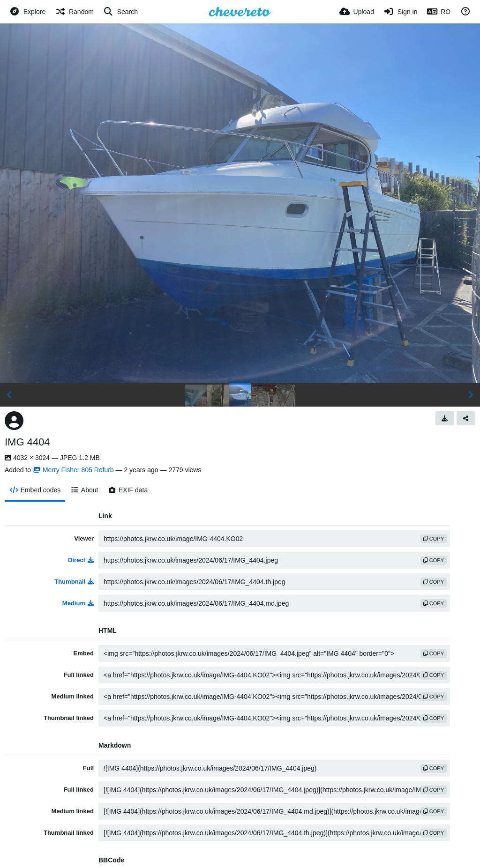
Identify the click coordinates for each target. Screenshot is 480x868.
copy (434, 539)
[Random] (74, 12)
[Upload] (357, 12)
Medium (78, 603)
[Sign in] (401, 12)
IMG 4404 (27, 442)
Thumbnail (74, 582)
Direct (81, 560)
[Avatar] (14, 421)
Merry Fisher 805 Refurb (73, 470)
